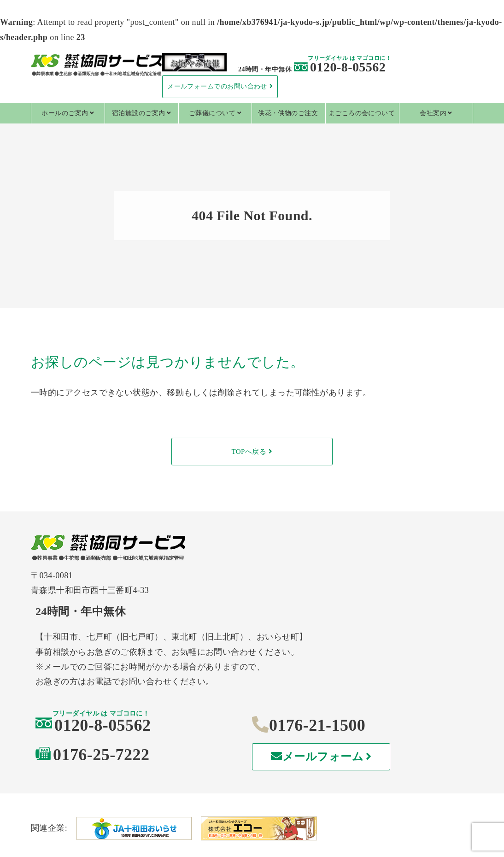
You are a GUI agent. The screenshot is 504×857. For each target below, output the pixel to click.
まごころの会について (362, 113)
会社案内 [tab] (433, 113)
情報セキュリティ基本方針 (399, 823)
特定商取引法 (252, 823)
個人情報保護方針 (105, 823)
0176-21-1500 (384, 654)
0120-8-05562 (340, 67)
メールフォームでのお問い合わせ (217, 86)
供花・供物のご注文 (288, 113)
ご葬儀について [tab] (212, 113)
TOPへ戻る (249, 452)
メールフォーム (392, 686)
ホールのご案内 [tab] (65, 113)
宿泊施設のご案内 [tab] (139, 113)
